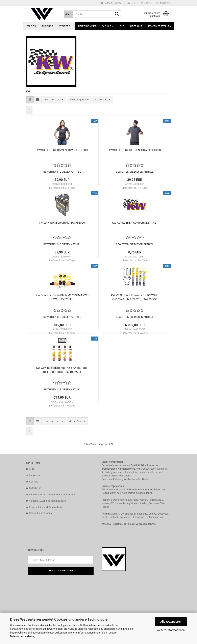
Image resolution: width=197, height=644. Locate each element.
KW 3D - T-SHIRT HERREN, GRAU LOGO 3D (135, 150)
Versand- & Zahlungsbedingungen (47, 501)
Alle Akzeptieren (171, 622)
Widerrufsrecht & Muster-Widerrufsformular (52, 495)
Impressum (35, 475)
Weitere (65, 26)
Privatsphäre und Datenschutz (46, 507)
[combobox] (54, 100)
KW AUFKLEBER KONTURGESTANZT (135, 223)
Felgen (31, 26)
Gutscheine (35, 488)
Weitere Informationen (171, 630)
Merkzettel (164, 3)
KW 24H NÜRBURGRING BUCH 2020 (62, 223)
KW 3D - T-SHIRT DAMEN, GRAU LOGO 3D (62, 150)
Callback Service (111, 3)
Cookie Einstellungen (40, 513)
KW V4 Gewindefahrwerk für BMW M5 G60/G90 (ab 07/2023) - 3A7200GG (135, 297)
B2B (122, 26)
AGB (31, 469)
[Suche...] (69, 14)
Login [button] (146, 3)
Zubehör (47, 26)
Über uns (136, 26)
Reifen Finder (87, 26)
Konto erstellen (160, 26)
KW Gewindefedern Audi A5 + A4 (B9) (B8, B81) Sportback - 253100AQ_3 (62, 370)
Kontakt (33, 482)
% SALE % (108, 26)
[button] (131, 3)
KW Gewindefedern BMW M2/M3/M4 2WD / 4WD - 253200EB (62, 297)
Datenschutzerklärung (23, 636)
